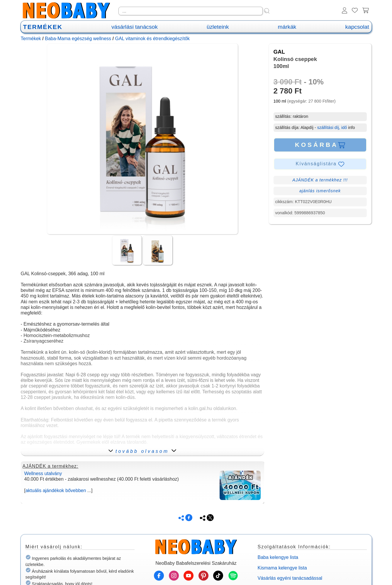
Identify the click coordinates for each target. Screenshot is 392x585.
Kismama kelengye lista (282, 568)
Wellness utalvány (43, 473)
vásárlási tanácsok (135, 27)
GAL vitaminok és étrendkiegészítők (152, 39)
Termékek (31, 39)
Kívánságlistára (320, 164)
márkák (287, 27)
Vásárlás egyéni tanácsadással (290, 578)
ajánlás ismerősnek (320, 191)
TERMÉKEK (43, 27)
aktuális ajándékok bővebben (56, 490)
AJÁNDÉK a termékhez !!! (320, 180)
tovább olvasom (142, 451)
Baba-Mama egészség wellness (78, 39)
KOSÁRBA (320, 145)
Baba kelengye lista (278, 557)
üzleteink (218, 27)
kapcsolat (357, 27)
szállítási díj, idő (332, 127)
